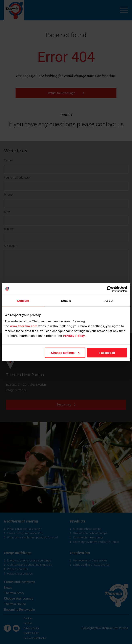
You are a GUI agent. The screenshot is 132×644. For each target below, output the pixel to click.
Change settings (65, 353)
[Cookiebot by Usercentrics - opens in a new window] (110, 289)
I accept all (107, 353)
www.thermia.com (24, 326)
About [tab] (109, 301)
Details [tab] (66, 301)
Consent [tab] (23, 301)
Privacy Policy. (74, 336)
